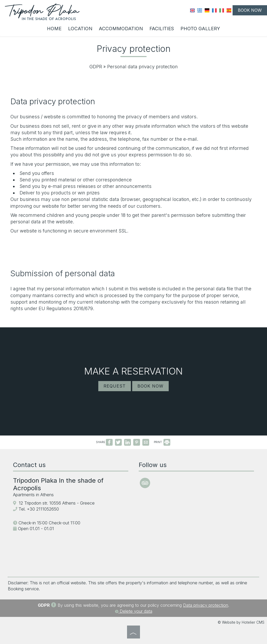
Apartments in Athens (33, 495)
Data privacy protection (206, 605)
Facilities (162, 29)
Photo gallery (200, 29)
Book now (250, 10)
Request (115, 386)
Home (54, 29)
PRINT (162, 442)
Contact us (29, 465)
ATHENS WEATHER (196, 542)
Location (80, 29)
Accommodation (121, 29)
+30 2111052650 (43, 509)
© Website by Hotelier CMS (241, 622)
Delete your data (134, 611)
